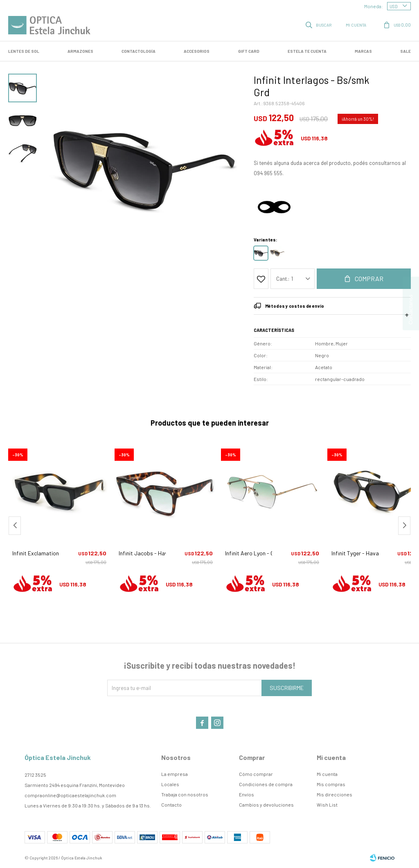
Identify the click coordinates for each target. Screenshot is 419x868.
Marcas (363, 51)
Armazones (80, 51)
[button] (404, 526)
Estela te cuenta (307, 51)
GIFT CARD (249, 51)
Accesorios (197, 51)
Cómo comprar (256, 774)
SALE (405, 51)
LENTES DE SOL (24, 51)
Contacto (171, 805)
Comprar (369, 278)
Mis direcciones (335, 794)
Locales (170, 784)
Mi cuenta (327, 774)
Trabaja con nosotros (185, 794)
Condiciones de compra (266, 784)
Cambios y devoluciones (266, 805)
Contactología (139, 51)
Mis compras (331, 784)
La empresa (175, 774)
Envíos (247, 794)
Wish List (327, 805)
